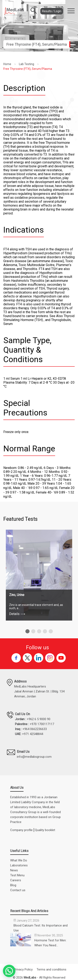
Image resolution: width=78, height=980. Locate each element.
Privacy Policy (23, 969)
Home (7, 64)
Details (17, 614)
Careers (16, 880)
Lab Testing (27, 64)
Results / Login (52, 11)
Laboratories (19, 865)
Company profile (21, 830)
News (14, 870)
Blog (13, 885)
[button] (27, 631)
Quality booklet (45, 830)
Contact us (18, 890)
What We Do (19, 860)
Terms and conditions (51, 969)
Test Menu (17, 875)
